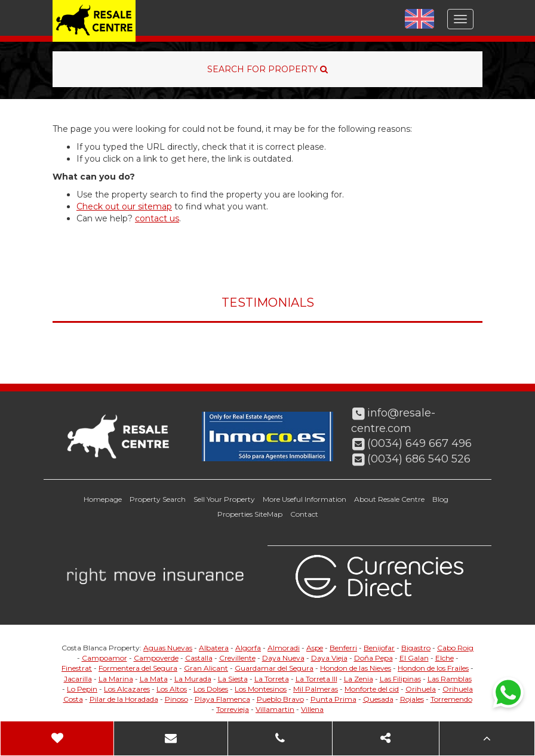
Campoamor (104, 658)
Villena (312, 709)
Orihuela (421, 689)
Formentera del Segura (138, 668)
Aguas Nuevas (168, 648)
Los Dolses (211, 689)
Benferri (343, 648)
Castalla (199, 658)
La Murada (193, 679)
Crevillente (237, 658)
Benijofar (379, 648)
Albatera (214, 648)
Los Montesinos (261, 689)
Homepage (103, 499)
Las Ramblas (450, 679)
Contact (304, 514)
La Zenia (359, 679)
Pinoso (176, 699)
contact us (157, 218)
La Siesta (233, 679)
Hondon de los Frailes (433, 668)
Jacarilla (78, 679)
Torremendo (451, 699)
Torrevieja (233, 709)
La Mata (154, 679)
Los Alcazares (127, 689)
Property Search (158, 499)
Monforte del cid (372, 689)
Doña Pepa (373, 658)
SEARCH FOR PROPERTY (267, 69)
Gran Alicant (206, 668)
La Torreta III (316, 679)
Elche (445, 658)
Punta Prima (333, 699)
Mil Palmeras (316, 689)
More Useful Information (305, 499)
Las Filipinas (400, 679)
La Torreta (272, 679)
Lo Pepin (82, 689)
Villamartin (275, 709)
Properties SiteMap (250, 514)
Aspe (315, 648)
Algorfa (248, 648)
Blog (440, 499)
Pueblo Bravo (280, 699)
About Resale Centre (389, 499)
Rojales (412, 699)
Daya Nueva (283, 658)
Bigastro (416, 648)
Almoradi (284, 648)
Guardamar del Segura (274, 668)
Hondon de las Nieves (356, 668)
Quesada (378, 699)
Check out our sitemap (124, 206)
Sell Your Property (224, 499)
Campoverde (156, 658)
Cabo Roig (455, 648)
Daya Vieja (329, 658)
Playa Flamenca (222, 699)
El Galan (414, 658)
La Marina (116, 679)
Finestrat (77, 668)
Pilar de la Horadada (124, 699)
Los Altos (172, 689)
